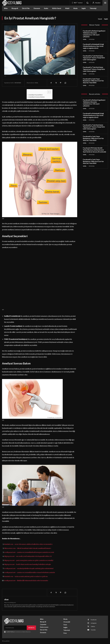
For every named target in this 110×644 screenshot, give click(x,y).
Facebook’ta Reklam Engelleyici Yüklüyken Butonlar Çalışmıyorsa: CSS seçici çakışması (94, 34)
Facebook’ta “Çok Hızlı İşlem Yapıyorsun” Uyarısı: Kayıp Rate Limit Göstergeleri (94, 58)
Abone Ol (31, 628)
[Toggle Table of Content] (48, 92)
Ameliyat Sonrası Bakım (37, 97)
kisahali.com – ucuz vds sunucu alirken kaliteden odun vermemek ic (28, 544)
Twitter (93, 626)
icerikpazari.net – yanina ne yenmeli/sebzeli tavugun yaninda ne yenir (29, 552)
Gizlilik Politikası (11, 632)
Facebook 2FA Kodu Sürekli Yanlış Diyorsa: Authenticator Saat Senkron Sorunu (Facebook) (94, 150)
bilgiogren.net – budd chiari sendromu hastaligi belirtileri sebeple (28, 564)
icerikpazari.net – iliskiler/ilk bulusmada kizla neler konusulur (26, 581)
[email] (15, 628)
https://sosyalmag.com (10, 603)
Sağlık (106, 19)
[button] (87, 3)
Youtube (93, 630)
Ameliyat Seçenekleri (36, 95)
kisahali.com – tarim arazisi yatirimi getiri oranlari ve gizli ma (26, 576)
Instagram (94, 623)
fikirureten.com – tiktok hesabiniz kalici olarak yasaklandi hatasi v (28, 548)
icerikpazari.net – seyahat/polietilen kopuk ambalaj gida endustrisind (29, 568)
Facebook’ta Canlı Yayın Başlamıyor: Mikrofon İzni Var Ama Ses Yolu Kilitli (93, 81)
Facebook (94, 620)
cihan (6, 599)
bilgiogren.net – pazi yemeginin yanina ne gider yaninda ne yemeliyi (29, 560)
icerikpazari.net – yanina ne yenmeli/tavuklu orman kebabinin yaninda (30, 572)
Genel (100, 19)
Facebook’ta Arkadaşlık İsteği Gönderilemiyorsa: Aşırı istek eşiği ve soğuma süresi (93, 46)
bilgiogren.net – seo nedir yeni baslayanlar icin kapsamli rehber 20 (28, 556)
